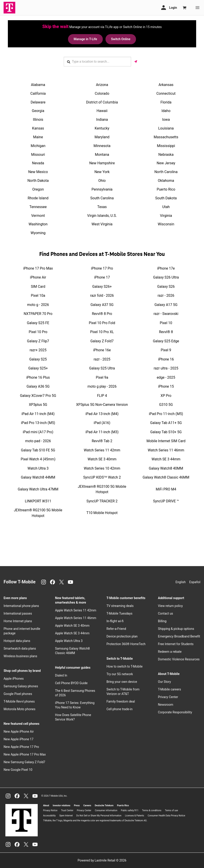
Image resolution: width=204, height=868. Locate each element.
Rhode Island (38, 198)
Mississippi (166, 146)
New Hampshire (102, 163)
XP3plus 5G (38, 404)
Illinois (38, 119)
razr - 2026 (166, 295)
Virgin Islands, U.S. (102, 215)
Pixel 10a (38, 295)
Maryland (102, 137)
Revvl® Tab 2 (102, 441)
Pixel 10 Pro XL (102, 332)
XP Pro (166, 395)
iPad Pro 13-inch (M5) (38, 423)
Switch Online (121, 39)
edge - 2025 (166, 377)
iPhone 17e (166, 268)
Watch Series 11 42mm (102, 450)
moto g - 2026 (38, 304)
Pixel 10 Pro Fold (102, 323)
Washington (38, 224)
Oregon (38, 189)
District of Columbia (102, 102)
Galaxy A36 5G (38, 386)
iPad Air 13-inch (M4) (102, 414)
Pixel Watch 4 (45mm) (38, 459)
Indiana (102, 119)
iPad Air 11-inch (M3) (102, 432)
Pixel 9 (166, 350)
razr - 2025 (102, 359)
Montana (102, 154)
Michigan (38, 146)
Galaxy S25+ (38, 368)
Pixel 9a (102, 377)
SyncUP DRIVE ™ (166, 501)
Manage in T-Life (85, 39)
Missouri (38, 154)
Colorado (102, 93)
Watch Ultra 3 (38, 468)
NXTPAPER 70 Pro (38, 313)
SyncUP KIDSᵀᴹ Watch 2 (102, 477)
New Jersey (166, 163)
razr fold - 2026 (102, 295)
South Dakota (166, 198)
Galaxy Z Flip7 (38, 341)
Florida (166, 102)
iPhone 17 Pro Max (38, 268)
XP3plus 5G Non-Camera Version (102, 404)
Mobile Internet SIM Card (166, 441)
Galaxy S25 (38, 359)
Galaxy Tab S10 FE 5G (38, 450)
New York (102, 172)
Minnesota (102, 146)
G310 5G (166, 404)
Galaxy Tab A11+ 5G (166, 423)
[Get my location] (136, 61)
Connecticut (166, 93)
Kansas (38, 128)
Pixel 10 (166, 323)
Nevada (38, 163)
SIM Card (38, 286)
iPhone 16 (166, 359)
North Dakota (38, 180)
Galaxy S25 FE (38, 323)
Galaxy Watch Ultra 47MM (38, 489)
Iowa (166, 119)
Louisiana (166, 128)
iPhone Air (38, 277)
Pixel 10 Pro (38, 332)
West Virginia (102, 224)
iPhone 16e (102, 350)
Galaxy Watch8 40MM (166, 468)
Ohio (102, 180)
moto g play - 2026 (102, 386)
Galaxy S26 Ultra (166, 277)
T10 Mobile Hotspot (102, 513)
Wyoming (38, 233)
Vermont (38, 215)
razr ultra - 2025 (166, 368)
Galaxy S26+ (102, 286)
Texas (102, 207)
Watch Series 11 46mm (166, 450)
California (38, 93)
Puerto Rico (166, 189)
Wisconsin (166, 224)
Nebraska (166, 154)
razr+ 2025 (38, 350)
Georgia (38, 111)
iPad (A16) (102, 423)
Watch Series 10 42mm (102, 468)
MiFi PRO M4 (166, 489)
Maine (38, 137)
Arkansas (166, 85)
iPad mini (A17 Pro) (38, 432)
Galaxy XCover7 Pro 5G (38, 395)
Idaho (166, 111)
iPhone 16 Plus (38, 377)
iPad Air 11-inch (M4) (38, 414)
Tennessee (38, 207)
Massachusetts (166, 137)
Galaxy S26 (166, 286)
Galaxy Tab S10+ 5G (166, 432)
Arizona (102, 85)
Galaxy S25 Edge (166, 341)
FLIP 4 (102, 395)
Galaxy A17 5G (166, 304)
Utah (166, 207)
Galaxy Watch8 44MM (38, 477)
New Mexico (38, 172)
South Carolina (102, 198)
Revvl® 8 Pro (102, 313)
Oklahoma (166, 180)
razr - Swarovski (166, 313)
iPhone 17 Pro (102, 268)
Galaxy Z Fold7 (102, 341)
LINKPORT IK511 (38, 501)
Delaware (38, 102)
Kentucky (102, 128)
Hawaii (102, 111)
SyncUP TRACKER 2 (102, 501)
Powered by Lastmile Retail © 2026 (102, 860)
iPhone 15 (166, 386)
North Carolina (166, 172)
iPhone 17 (102, 277)
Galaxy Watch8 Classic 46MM (166, 477)
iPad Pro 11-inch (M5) (166, 414)
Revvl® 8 (166, 332)
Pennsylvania (102, 189)
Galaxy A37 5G (102, 304)
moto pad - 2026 (38, 441)
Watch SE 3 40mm (102, 459)
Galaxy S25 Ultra (102, 368)
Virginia (166, 215)
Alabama (38, 85)
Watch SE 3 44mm (166, 459)
